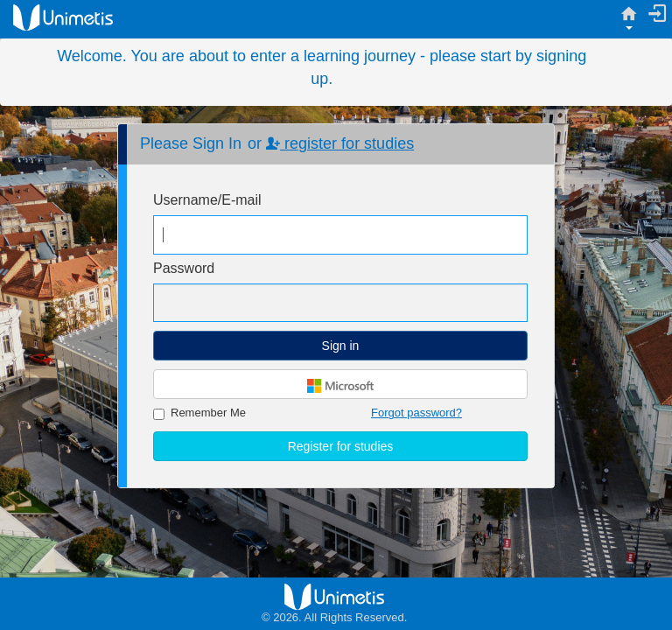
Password (184, 268)
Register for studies (341, 446)
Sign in (341, 346)
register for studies (340, 143)
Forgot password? (416, 413)
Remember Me (199, 413)
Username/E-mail (207, 200)
